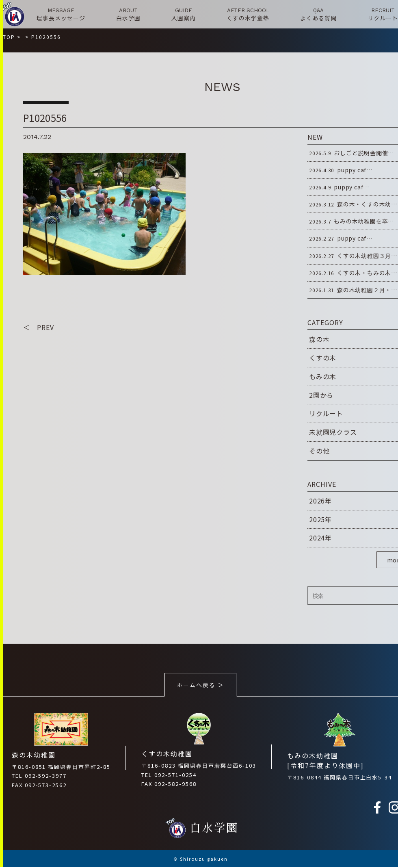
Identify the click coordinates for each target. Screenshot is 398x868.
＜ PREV (39, 328)
